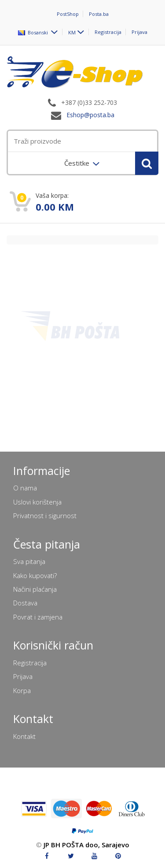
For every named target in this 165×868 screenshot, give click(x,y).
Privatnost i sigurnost (45, 516)
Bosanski (34, 32)
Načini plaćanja (35, 589)
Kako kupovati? (35, 575)
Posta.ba (99, 14)
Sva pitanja (29, 561)
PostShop (68, 14)
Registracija (108, 32)
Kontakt (24, 736)
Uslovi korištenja (37, 502)
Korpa (22, 690)
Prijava (139, 32)
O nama (25, 488)
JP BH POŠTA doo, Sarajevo (86, 845)
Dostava (25, 603)
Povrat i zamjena (38, 617)
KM (72, 32)
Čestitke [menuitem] (78, 163)
